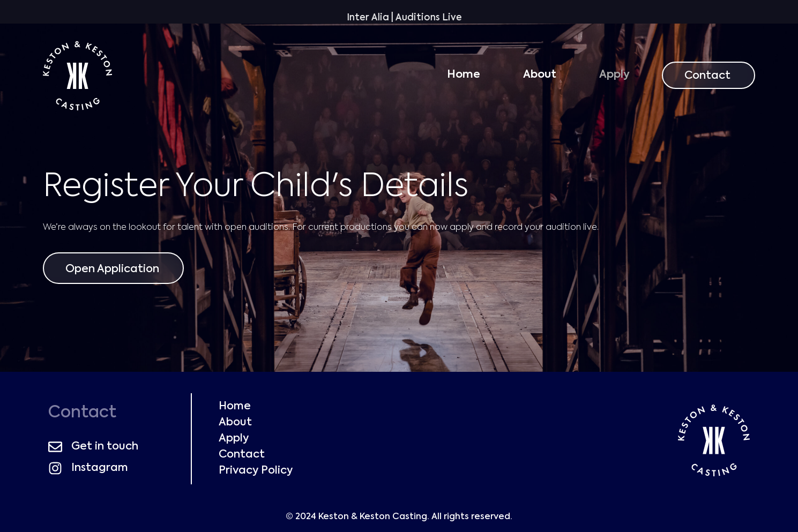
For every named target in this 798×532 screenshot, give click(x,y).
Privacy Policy (256, 471)
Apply (614, 75)
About (540, 75)
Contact (242, 455)
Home (464, 75)
